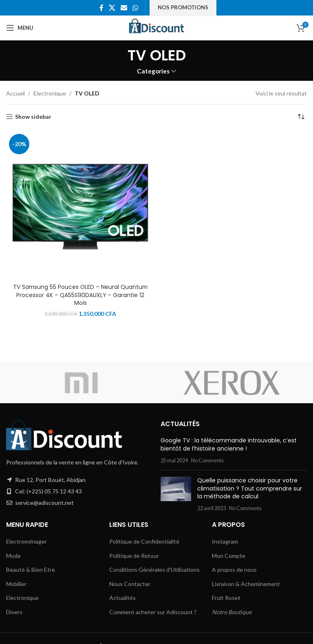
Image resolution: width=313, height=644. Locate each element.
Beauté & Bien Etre (31, 570)
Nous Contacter (130, 584)
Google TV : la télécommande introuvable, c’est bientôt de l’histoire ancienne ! (229, 444)
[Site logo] (157, 27)
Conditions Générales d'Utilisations (154, 570)
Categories (153, 71)
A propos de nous (234, 570)
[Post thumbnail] (176, 494)
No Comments (207, 461)
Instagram (225, 541)
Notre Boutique (232, 612)
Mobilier (16, 584)
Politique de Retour (134, 556)
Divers (14, 612)
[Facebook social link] (101, 8)
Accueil (15, 93)
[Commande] (301, 117)
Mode (13, 556)
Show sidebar (33, 117)
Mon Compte (229, 556)
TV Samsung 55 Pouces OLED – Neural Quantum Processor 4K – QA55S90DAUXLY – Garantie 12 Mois (80, 295)
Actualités (122, 598)
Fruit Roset (226, 598)
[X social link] (112, 8)
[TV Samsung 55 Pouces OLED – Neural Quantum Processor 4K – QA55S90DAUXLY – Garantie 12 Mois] (80, 205)
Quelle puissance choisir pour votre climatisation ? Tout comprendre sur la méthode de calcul (250, 488)
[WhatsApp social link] (136, 8)
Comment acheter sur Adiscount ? (153, 612)
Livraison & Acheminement (246, 584)
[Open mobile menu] (20, 28)
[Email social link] (124, 8)
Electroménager (26, 541)
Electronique (50, 93)
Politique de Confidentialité (144, 541)
